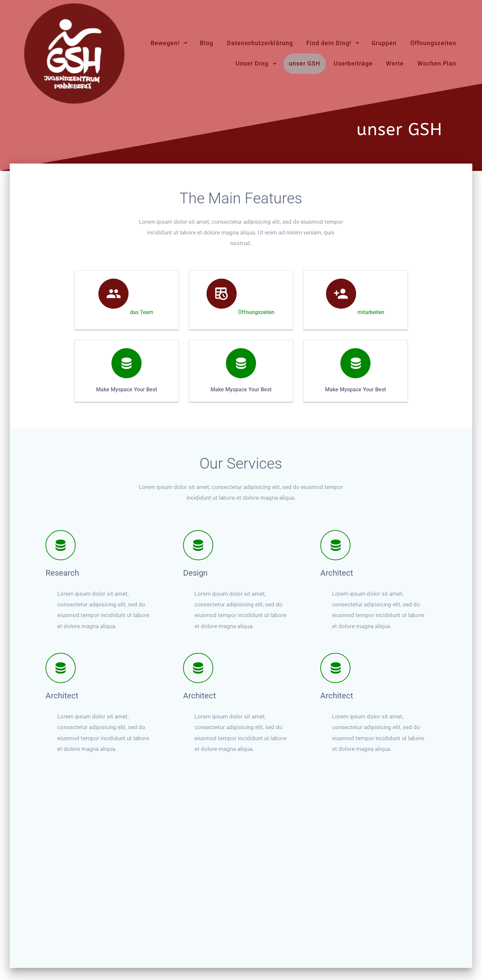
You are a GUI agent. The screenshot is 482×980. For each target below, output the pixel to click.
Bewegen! (165, 43)
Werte (395, 63)
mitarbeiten (371, 371)
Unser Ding (252, 63)
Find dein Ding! (329, 43)
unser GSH (305, 63)
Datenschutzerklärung (260, 43)
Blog (207, 43)
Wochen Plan (437, 63)
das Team (142, 371)
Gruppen (384, 43)
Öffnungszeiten (433, 43)
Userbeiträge (353, 63)
